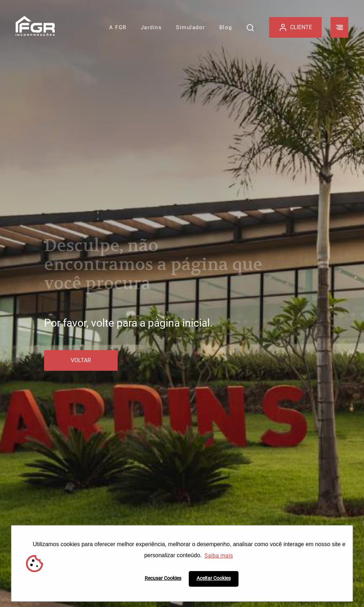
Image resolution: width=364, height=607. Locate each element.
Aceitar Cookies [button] (214, 578)
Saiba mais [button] (219, 556)
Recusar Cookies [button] (163, 578)
